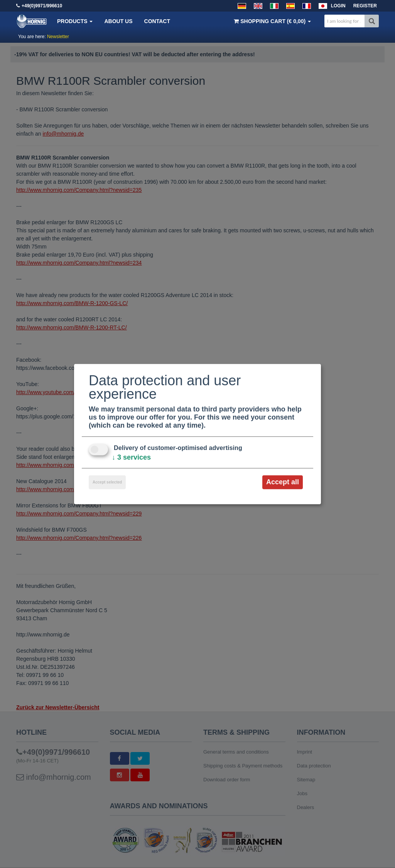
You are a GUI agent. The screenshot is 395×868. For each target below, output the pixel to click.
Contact (157, 21)
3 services (131, 457)
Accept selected (107, 482)
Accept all (283, 482)
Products (75, 21)
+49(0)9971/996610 (42, 6)
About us (118, 21)
